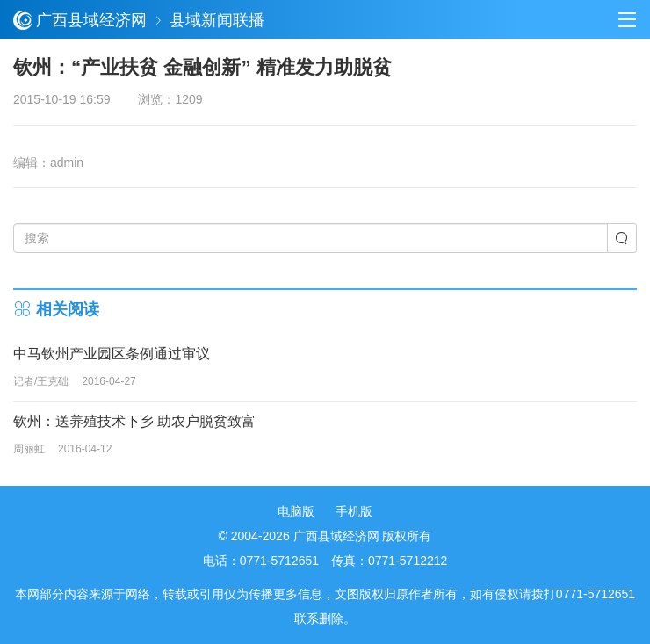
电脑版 (296, 511)
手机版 (354, 511)
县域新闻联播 (217, 20)
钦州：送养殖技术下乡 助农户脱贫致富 (134, 421)
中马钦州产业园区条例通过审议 (112, 354)
